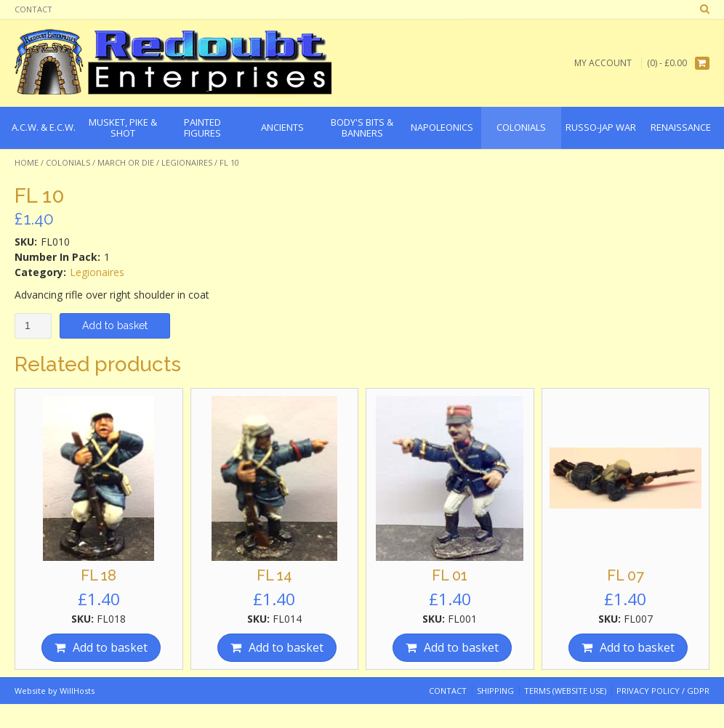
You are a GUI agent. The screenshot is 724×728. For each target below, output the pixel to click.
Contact (33, 9)
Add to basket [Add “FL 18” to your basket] (110, 647)
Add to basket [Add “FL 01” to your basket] (461, 647)
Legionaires (187, 162)
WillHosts (77, 691)
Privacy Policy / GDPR (663, 691)
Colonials (68, 162)
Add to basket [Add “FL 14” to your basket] (286, 647)
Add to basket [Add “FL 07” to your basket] (637, 647)
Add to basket (115, 325)
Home (27, 162)
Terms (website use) (565, 691)
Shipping (495, 691)
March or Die (126, 162)
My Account (603, 63)
